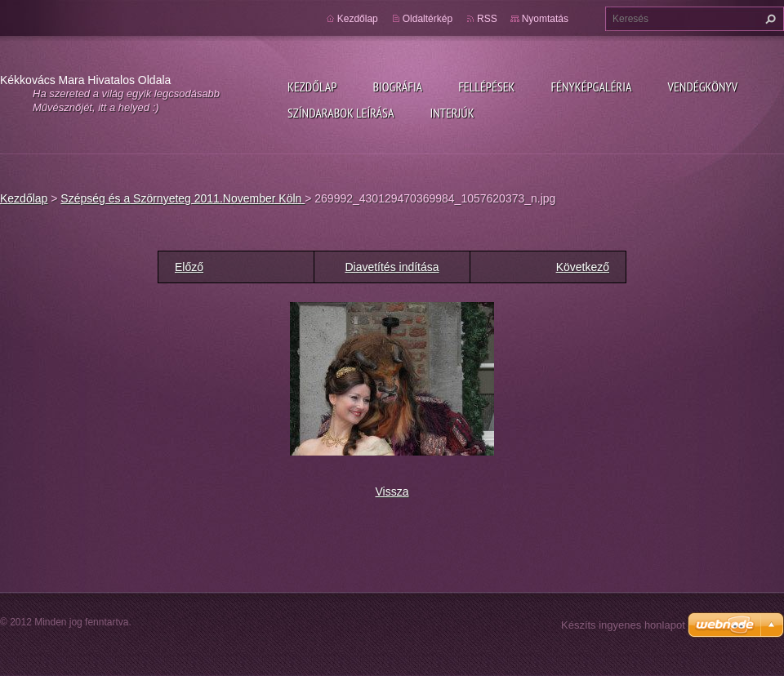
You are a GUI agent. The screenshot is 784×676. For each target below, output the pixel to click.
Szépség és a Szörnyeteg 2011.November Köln (183, 198)
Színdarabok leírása (341, 113)
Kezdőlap (312, 87)
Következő (583, 267)
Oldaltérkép (428, 19)
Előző (189, 267)
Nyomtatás (545, 19)
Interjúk (452, 113)
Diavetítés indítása (392, 267)
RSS (487, 19)
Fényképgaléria (592, 87)
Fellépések (486, 87)
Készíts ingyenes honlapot (623, 625)
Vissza (392, 491)
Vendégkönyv (703, 87)
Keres (768, 19)
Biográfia (397, 87)
